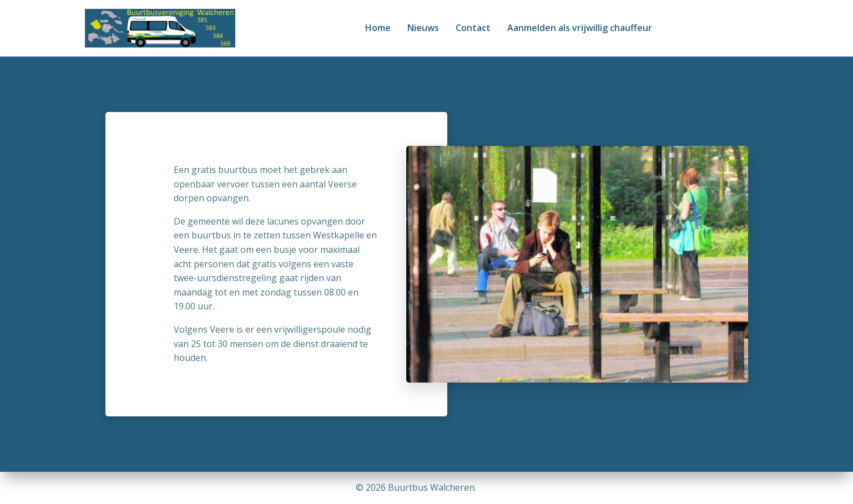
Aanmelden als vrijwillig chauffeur (580, 28)
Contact (473, 28)
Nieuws (423, 28)
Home (378, 28)
